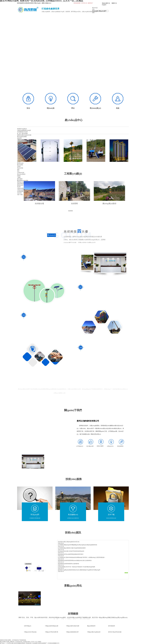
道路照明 (19, 138)
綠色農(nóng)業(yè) (22, 129)
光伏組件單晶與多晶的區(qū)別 (76, 551)
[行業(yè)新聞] (62, 567)
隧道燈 (19, 144)
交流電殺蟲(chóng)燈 (22, 132)
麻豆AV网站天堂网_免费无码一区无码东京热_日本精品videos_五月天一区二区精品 (21, 642)
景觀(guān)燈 (20, 151)
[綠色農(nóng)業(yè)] (63, 570)
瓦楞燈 (19, 166)
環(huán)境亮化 (21, 155)
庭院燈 (19, 152)
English (104, 5)
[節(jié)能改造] (62, 554)
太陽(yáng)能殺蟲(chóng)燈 (24, 130)
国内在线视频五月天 (54, 643)
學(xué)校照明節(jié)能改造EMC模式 (74, 554)
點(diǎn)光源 (20, 163)
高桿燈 (19, 146)
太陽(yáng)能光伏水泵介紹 (73, 542)
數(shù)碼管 (20, 165)
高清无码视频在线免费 (19, 643)
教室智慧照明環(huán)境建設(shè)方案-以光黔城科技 (78, 560)
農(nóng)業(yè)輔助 (22, 137)
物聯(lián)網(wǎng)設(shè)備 (24, 135)
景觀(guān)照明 (21, 149)
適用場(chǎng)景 (21, 157)
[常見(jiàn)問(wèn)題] (63, 551)
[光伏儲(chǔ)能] (62, 542)
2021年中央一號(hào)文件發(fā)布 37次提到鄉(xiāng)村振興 (80, 567)
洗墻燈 (19, 159)
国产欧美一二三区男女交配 (7, 643)
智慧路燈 (19, 143)
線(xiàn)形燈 (20, 160)
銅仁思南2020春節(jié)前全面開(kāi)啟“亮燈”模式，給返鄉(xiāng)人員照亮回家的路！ (84, 557)
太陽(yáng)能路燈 (22, 140)
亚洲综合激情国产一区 (43, 643)
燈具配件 (19, 148)
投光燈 (19, 162)
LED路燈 (19, 141)
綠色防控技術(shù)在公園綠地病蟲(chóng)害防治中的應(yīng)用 (84, 570)
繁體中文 (114, 3)
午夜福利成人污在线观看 (31, 643)
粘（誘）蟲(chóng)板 (22, 133)
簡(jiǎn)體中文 (106, 3)
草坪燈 (19, 154)
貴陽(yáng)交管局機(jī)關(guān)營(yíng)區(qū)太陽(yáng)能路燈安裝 (80, 545)
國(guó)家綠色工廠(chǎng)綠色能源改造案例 (74, 548)
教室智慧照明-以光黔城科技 (72, 564)
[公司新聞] (61, 545)
